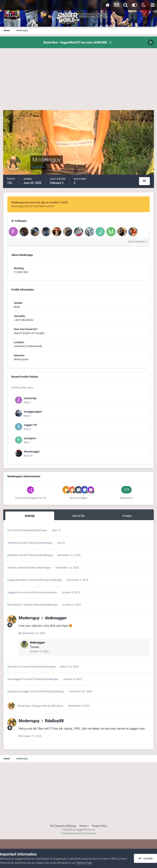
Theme (84, 826)
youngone (30, 438)
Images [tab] (127, 516)
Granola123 (14, 667)
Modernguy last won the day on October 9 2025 (40, 202)
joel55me (13, 555)
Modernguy (40, 530)
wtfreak (12, 568)
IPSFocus (71, 826)
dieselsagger (32, 451)
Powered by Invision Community (79, 833)
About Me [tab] (78, 516)
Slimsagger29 (16, 679)
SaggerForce (15, 592)
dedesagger (56, 618)
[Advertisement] (78, 81)
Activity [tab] (30, 516)
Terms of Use (84, 863)
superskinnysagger (19, 691)
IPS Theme (56, 826)
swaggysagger (33, 411)
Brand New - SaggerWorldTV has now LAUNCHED (75, 42)
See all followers (138, 242)
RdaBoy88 (54, 721)
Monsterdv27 (15, 605)
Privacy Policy (99, 826)
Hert (10, 530)
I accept (146, 858)
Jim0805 (13, 543)
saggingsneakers (17, 580)
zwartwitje (30, 398)
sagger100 (30, 425)
